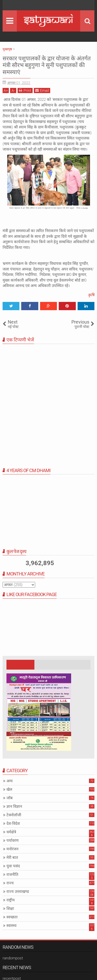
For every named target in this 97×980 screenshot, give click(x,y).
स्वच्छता (12, 917)
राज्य (10, 883)
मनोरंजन (12, 849)
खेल (9, 789)
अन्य (10, 781)
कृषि (91, 295)
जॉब (10, 798)
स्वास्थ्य (12, 926)
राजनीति (12, 875)
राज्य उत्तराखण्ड (18, 892)
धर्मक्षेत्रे (11, 832)
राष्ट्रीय (11, 900)
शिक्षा (10, 909)
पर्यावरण (13, 841)
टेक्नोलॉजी (14, 815)
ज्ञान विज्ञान (14, 806)
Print (25, 90)
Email (42, 90)
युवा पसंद (13, 866)
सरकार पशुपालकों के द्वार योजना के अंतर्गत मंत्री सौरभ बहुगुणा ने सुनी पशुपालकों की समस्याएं (47, 65)
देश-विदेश (13, 823)
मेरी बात (12, 858)
